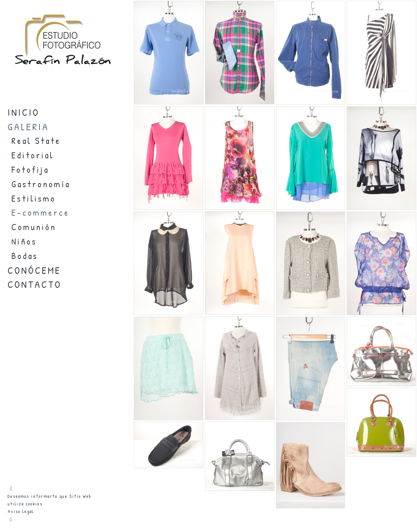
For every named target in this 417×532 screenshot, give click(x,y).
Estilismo (34, 198)
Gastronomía (41, 184)
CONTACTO (35, 284)
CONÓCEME (34, 270)
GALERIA (28, 127)
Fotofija (30, 170)
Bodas (25, 256)
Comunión (34, 227)
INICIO (24, 112)
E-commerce (40, 212)
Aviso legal (21, 511)
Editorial (33, 155)
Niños (24, 241)
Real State (36, 141)
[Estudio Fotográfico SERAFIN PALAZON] (63, 74)
